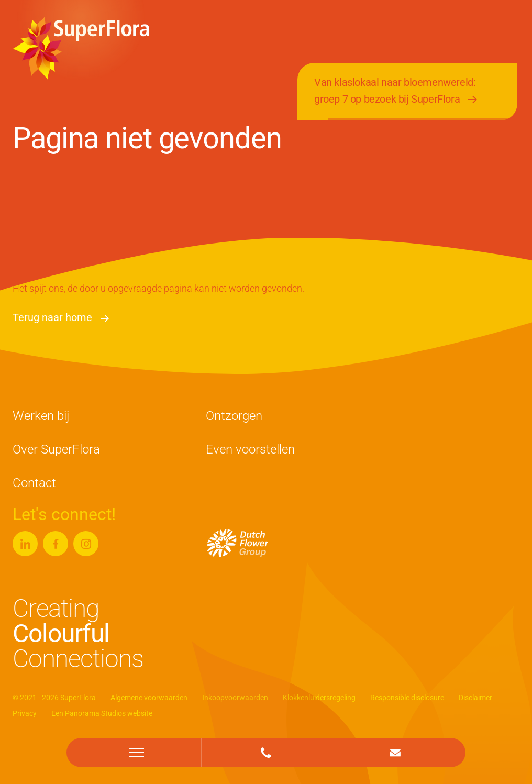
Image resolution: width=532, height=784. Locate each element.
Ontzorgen (234, 416)
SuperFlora (81, 48)
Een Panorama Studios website (102, 713)
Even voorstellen (250, 449)
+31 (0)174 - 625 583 (266, 746)
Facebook (56, 539)
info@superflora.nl (395, 746)
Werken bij (41, 416)
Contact (34, 483)
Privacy (25, 713)
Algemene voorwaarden (149, 698)
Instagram (86, 539)
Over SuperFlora (56, 449)
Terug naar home (52, 317)
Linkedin (25, 539)
